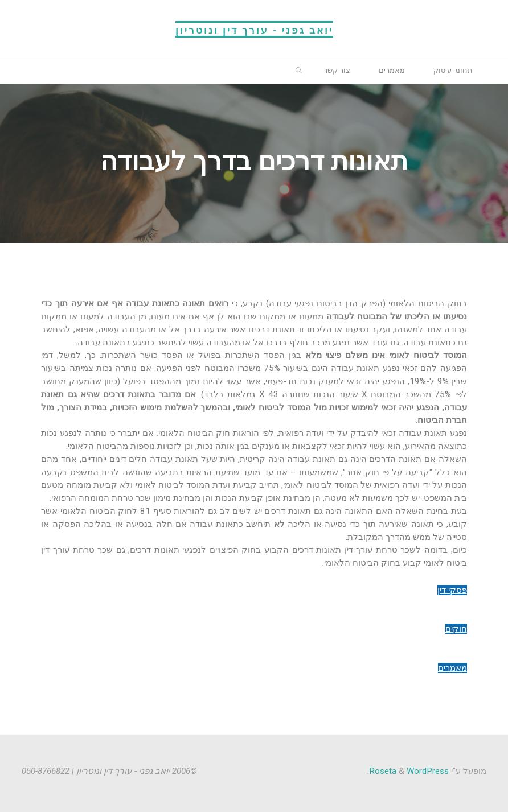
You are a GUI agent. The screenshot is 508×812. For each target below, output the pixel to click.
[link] (452, 70)
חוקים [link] (456, 629)
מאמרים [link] (452, 668)
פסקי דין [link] (452, 590)
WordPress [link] (428, 770)
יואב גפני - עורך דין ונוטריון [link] (254, 29)
